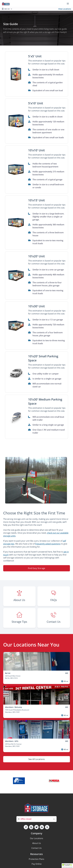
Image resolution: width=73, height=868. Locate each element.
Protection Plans (36, 859)
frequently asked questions (48, 544)
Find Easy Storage (37, 568)
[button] (16, 74)
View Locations (65, 9)
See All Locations (36, 759)
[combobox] (36, 819)
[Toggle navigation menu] (69, 3)
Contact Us (36, 848)
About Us (37, 843)
